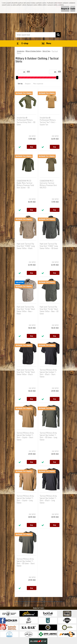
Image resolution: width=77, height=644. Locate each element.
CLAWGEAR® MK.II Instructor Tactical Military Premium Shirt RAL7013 (48, 184)
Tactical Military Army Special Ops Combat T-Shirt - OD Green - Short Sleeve (26, 562)
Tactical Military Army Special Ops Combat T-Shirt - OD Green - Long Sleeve (48, 436)
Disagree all (65, 9)
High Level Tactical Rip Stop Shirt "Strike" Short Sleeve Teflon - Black (26, 372)
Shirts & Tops (46, 51)
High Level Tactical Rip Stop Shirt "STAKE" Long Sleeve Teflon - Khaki (26, 246)
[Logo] (37, 19)
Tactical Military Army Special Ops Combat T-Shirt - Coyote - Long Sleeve (25, 499)
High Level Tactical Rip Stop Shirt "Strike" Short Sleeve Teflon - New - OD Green (49, 310)
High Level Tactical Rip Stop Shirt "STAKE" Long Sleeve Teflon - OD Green (49, 246)
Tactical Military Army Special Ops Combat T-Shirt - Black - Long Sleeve (48, 499)
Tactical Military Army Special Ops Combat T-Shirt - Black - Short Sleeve (48, 373)
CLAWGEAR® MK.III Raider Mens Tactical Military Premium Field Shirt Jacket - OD (25, 184)
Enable (73, 9)
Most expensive (38, 84)
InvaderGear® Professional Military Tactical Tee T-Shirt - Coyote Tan (48, 121)
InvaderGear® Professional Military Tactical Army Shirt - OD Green (26, 121)
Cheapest (28, 84)
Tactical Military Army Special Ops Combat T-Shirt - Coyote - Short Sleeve (25, 436)
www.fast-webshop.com (37, 604)
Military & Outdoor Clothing (33, 51)
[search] (58, 35)
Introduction (20, 51)
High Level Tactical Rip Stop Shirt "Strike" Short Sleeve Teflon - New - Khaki (26, 310)
